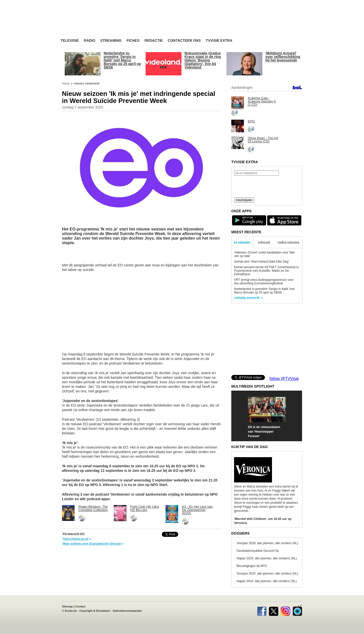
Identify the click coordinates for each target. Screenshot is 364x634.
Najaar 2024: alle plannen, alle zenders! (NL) (267, 581)
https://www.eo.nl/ (76, 539)
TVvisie (297, 610)
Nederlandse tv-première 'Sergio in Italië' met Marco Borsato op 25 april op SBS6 (122, 60)
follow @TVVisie (284, 379)
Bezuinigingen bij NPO (252, 566)
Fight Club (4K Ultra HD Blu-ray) (145, 508)
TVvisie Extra (219, 41)
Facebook (262, 610)
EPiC (252, 121)
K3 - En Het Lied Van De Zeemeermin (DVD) (197, 510)
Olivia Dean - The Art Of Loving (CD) (263, 140)
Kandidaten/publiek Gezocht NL (258, 551)
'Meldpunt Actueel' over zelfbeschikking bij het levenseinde (283, 57)
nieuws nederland (87, 83)
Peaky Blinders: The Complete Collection (93, 508)
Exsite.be (71, 611)
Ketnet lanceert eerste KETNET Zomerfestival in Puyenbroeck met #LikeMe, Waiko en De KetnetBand (266, 271)
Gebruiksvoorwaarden (127, 611)
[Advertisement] (230, 24)
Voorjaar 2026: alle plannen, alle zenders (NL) (267, 543)
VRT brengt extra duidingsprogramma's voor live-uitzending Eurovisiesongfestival (264, 282)
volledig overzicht (247, 298)
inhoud (264, 242)
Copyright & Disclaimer (95, 611)
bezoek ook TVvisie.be (286, 4)
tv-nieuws (242, 242)
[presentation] (267, 186)
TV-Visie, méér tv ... (101, 23)
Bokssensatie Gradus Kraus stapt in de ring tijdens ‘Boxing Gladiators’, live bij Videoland (203, 60)
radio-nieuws (288, 242)
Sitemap (67, 606)
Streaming (111, 41)
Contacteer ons (184, 41)
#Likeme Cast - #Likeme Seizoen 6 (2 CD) (262, 101)
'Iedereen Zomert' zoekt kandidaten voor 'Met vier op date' (264, 254)
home (66, 83)
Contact (80, 606)
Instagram (286, 610)
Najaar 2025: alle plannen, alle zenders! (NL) (267, 558)
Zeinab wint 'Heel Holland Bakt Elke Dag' (261, 262)
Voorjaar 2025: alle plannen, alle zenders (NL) (267, 574)
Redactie (154, 41)
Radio (90, 41)
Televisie (70, 41)
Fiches (133, 41)
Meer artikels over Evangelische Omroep (92, 544)
